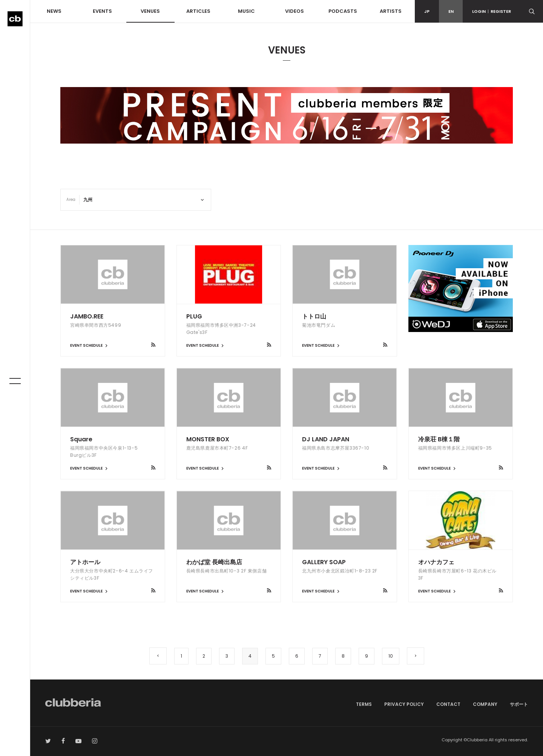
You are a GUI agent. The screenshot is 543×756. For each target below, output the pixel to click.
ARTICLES (198, 11)
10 (391, 656)
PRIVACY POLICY (404, 704)
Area (71, 200)
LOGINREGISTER (492, 11)
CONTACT (448, 704)
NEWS (54, 11)
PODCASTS (343, 11)
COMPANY (485, 704)
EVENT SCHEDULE (90, 345)
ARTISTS (391, 11)
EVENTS (102, 11)
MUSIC (246, 11)
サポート (519, 704)
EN (451, 11)
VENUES (150, 11)
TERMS (364, 704)
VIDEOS (295, 11)
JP (427, 11)
